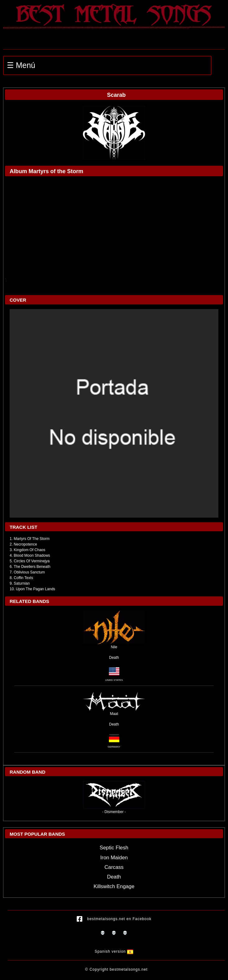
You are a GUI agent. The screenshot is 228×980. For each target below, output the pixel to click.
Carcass (114, 867)
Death (114, 658)
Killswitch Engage (114, 886)
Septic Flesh (114, 848)
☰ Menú (21, 65)
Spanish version (114, 952)
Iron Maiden (114, 858)
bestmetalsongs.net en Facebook (114, 919)
